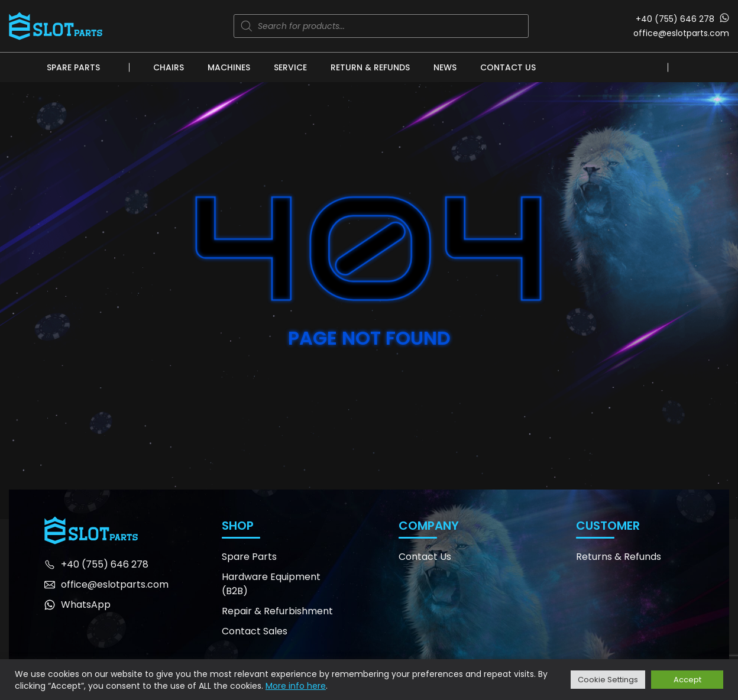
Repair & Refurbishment (277, 611)
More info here (296, 686)
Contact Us (508, 67)
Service (290, 67)
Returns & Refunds (619, 557)
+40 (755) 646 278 (675, 19)
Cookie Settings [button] (608, 680)
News (445, 67)
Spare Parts (73, 67)
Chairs (169, 67)
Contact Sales (255, 631)
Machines (229, 67)
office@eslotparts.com (681, 33)
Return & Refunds (370, 67)
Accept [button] (687, 680)
